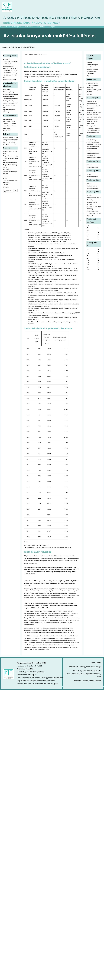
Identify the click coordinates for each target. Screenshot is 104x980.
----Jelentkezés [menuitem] (7, 70)
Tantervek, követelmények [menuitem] (10, 105)
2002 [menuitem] (88, 275)
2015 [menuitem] (88, 245)
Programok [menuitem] (6, 65)
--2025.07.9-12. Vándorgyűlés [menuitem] (10, 79)
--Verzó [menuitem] (5, 166)
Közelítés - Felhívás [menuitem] (92, 208)
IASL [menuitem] (5, 160)
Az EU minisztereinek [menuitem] (9, 111)
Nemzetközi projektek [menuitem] (92, 173)
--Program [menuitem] (89, 210)
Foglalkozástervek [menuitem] (91, 107)
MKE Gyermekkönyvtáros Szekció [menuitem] (10, 169)
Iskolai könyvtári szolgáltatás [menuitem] (10, 100)
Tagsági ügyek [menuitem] (18, 33)
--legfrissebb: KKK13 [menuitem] (9, 127)
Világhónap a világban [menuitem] (93, 152)
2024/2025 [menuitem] (89, 98)
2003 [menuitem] (88, 273)
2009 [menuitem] (88, 260)
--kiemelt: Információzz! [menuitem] (10, 132)
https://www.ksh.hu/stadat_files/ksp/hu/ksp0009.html (42, 554)
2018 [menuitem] (88, 238)
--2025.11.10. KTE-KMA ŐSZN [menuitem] (10, 74)
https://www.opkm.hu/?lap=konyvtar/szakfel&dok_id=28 (46, 83)
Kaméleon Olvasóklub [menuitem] (9, 148)
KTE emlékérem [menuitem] (30, 33)
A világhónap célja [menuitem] (91, 146)
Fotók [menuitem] (5, 83)
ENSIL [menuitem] (5, 184)
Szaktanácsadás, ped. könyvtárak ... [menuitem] (10, 109)
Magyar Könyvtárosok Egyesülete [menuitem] (10, 162)
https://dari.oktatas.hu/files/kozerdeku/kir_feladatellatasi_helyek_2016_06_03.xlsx (54, 281)
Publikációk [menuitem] (90, 157)
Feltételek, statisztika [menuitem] (92, 75)
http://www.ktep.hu (30, 681)
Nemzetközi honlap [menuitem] (92, 155)
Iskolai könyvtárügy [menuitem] (9, 98)
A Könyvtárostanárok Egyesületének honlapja (44, 21)
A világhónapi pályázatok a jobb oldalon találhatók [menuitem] (10, 146)
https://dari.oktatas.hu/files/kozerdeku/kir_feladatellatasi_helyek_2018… (51, 290)
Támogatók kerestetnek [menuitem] (93, 159)
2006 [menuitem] (88, 266)
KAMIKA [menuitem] (6, 180)
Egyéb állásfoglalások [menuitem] (9, 116)
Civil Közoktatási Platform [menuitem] (10, 157)
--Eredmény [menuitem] (90, 206)
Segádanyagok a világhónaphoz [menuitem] (94, 164)
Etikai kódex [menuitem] (7, 96)
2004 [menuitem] (88, 271)
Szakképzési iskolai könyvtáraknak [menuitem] (94, 123)
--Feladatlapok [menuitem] (90, 93)
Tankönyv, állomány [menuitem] (9, 107)
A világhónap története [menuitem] (93, 148)
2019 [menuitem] (88, 236)
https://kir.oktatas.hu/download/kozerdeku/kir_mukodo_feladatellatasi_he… (52, 328)
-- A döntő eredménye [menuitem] (92, 91)
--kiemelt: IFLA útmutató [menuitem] (10, 130)
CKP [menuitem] (5, 113)
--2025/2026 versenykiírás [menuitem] (94, 96)
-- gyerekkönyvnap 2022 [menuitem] (93, 136)
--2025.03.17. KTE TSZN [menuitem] (10, 81)
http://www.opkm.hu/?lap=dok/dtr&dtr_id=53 (65, 566)
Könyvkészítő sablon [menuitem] (92, 127)
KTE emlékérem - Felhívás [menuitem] (94, 219)
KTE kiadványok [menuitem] (8, 125)
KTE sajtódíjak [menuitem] (41, 33)
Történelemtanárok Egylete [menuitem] (10, 186)
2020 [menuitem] (88, 234)
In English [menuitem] (52, 33)
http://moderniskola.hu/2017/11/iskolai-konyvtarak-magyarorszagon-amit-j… (50, 578)
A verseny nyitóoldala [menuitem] (92, 89)
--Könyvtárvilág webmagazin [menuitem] (10, 164)
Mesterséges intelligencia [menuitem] (93, 112)
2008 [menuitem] (88, 262)
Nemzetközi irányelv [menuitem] (92, 71)
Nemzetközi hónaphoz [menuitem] (93, 138)
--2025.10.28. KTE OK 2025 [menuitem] (10, 77)
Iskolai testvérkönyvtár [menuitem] (10, 86)
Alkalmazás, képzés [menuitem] (9, 102)
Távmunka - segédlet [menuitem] (92, 121)
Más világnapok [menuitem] (91, 132)
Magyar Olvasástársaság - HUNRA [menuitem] (10, 171)
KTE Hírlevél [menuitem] (7, 134)
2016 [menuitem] (88, 243)
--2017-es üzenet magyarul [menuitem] (10, 178)
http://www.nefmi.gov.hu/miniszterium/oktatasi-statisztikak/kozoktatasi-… (48, 250)
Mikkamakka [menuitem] (7, 189)
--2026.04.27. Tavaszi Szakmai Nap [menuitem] (10, 68)
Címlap (4, 53)
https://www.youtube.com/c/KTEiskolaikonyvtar (41, 690)
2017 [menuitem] (88, 241)
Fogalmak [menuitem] (89, 68)
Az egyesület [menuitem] (6, 33)
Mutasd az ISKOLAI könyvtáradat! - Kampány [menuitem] (94, 213)
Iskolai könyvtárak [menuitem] (91, 77)
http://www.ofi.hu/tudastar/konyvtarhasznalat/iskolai (43, 638)
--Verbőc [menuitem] (6, 182)
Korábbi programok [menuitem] (9, 72)
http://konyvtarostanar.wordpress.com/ (41, 687)
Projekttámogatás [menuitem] (91, 116)
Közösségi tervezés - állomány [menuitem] (94, 119)
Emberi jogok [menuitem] (90, 130)
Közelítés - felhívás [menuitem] (92, 192)
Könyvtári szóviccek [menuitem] (92, 110)
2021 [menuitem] (88, 232)
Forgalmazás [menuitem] (7, 136)
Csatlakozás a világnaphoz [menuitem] (94, 150)
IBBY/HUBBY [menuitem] (7, 175)
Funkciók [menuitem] (89, 73)
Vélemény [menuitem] (6, 118)
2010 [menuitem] (88, 257)
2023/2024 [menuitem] (89, 100)
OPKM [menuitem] (5, 173)
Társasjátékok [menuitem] (90, 114)
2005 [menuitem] (88, 269)
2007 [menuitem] (88, 264)
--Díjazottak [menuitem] (90, 82)
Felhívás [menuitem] (89, 171)
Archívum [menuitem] (10, 150)
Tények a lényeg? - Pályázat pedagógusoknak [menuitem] (94, 204)
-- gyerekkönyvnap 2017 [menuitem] (93, 134)
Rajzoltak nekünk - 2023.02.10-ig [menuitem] (10, 144)
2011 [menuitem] (88, 255)
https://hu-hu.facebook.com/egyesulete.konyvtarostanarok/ (46, 684)
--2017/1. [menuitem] (6, 191)
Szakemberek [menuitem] (90, 80)
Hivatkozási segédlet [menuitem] (92, 125)
